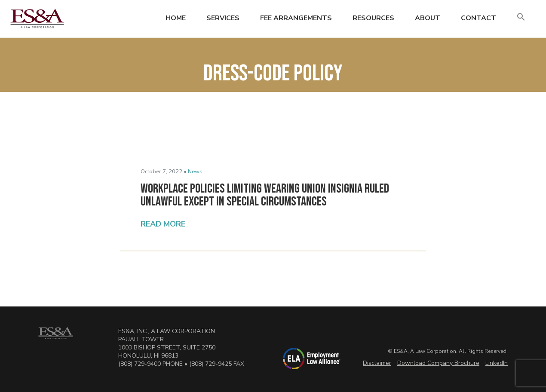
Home (176, 18)
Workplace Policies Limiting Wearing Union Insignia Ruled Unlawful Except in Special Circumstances (265, 195)
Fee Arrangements (296, 18)
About (428, 18)
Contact (479, 18)
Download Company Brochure (438, 363)
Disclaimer (377, 363)
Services (223, 18)
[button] (521, 17)
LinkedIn (497, 363)
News (195, 171)
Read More (163, 224)
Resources (373, 18)
